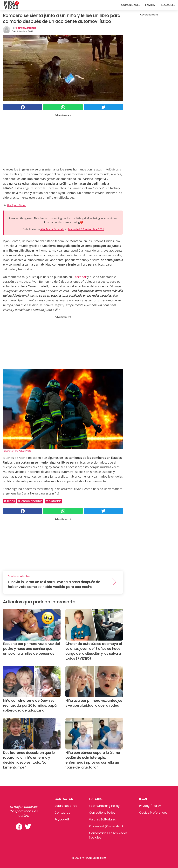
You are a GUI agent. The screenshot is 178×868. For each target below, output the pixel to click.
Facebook (80, 277)
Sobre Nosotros (66, 806)
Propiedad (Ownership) (106, 826)
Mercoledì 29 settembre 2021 (86, 229)
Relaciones (167, 5)
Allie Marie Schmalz (52, 229)
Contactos (62, 813)
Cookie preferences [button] (153, 813)
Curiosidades (131, 5)
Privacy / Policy (150, 806)
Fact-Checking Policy (104, 806)
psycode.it (62, 819)
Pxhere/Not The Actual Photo (17, 451)
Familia (150, 5)
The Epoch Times (16, 205)
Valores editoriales (102, 819)
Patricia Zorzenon (26, 28)
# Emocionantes (30, 501)
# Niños (9, 501)
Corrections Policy (102, 813)
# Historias (53, 501)
